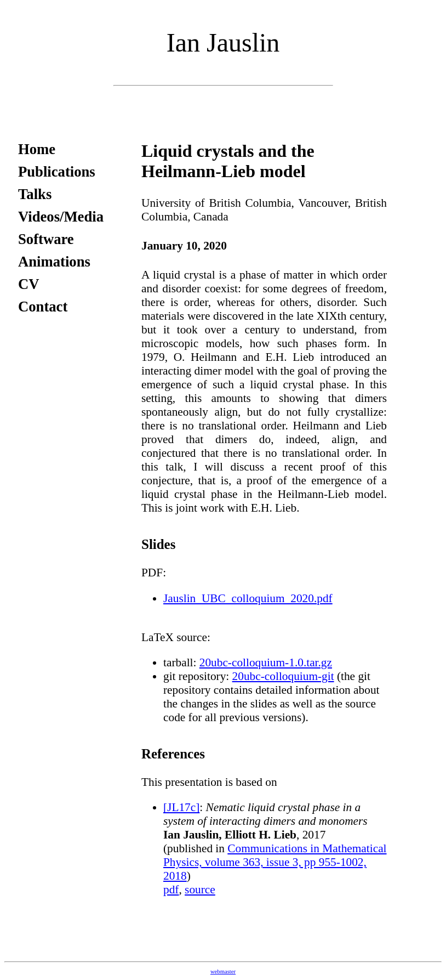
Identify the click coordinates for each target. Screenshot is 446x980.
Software (46, 239)
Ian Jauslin (223, 43)
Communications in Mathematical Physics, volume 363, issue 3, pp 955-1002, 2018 (275, 862)
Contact (43, 307)
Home (37, 149)
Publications (57, 172)
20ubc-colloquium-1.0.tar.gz (266, 662)
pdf (171, 890)
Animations (54, 262)
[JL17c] (181, 807)
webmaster (223, 971)
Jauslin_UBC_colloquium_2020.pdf (248, 598)
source (200, 890)
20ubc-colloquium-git (283, 676)
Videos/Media (61, 217)
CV (29, 284)
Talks (35, 194)
